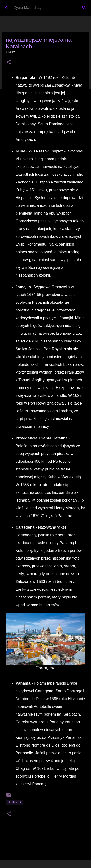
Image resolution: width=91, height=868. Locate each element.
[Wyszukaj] (84, 8)
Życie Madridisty (28, 8)
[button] (9, 63)
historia (15, 802)
